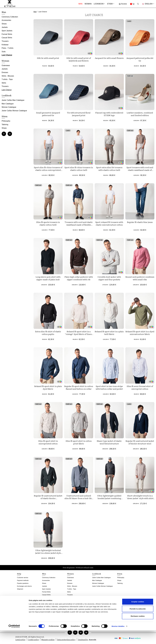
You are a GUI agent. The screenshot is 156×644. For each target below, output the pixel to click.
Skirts (4, 83)
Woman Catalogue (9, 107)
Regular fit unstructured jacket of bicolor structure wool (140, 442)
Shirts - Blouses (8, 76)
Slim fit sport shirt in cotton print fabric (79, 442)
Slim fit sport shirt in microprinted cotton (48, 442)
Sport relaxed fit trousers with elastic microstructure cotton (109, 223)
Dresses (5, 72)
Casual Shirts (7, 38)
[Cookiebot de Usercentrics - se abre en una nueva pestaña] (14, 640)
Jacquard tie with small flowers (109, 58)
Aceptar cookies (138, 615)
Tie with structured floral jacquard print (79, 114)
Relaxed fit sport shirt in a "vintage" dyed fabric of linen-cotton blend (79, 334)
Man (81, 4)
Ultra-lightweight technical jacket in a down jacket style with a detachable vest (48, 553)
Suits (4, 52)
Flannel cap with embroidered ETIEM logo (109, 114)
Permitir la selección (138, 622)
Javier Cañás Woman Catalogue (14, 111)
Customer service (23, 578)
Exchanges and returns (24, 586)
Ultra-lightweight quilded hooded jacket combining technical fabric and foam (109, 498)
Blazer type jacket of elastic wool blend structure (109, 442)
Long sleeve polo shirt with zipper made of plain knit (48, 278)
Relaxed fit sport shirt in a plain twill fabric (109, 333)
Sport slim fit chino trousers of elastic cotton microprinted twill (48, 170)
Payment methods (23, 580)
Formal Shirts (7, 34)
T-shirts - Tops (7, 79)
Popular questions (23, 583)
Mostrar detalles (118, 640)
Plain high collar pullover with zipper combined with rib (79, 278)
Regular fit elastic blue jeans (140, 222)
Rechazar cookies (138, 630)
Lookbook (99, 4)
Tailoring (5, 124)
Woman (88, 4)
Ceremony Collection (10, 17)
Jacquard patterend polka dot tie (140, 59)
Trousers (5, 41)
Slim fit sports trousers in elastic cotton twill (48, 223)
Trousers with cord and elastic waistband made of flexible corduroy (79, 225)
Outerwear (6, 65)
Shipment (20, 589)
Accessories (6, 20)
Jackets (5, 27)
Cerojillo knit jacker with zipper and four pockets (109, 278)
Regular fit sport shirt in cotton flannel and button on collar (79, 387)
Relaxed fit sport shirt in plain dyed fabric (48, 387)
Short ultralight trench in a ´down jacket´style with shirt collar (140, 498)
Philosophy (6, 121)
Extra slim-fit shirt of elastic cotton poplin (48, 333)
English (148, 4)
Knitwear (5, 45)
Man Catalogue (8, 104)
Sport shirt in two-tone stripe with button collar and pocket (109, 387)
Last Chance (7, 55)
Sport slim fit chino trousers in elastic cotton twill (79, 169)
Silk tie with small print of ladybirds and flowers (79, 59)
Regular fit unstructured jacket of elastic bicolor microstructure (48, 498)
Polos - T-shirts (7, 48)
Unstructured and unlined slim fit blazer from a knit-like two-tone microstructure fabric (79, 498)
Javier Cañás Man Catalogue (13, 100)
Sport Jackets (7, 31)
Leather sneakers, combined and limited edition (140, 114)
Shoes (4, 24)
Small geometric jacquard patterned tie (48, 114)
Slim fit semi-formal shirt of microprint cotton (140, 387)
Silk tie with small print (48, 58)
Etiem (111, 4)
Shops (4, 128)
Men (44, 574)
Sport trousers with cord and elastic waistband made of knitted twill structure (140, 170)
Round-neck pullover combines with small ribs (140, 278)
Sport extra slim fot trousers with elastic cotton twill (109, 169)
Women (70, 574)
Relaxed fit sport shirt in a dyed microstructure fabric (140, 333)
